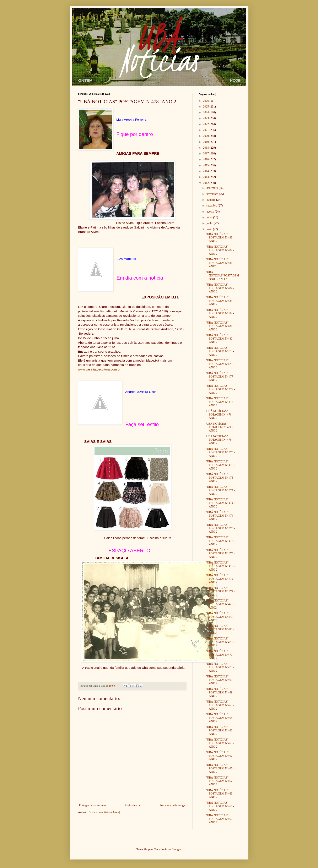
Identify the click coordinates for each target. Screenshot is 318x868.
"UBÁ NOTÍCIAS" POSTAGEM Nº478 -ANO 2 (220, 364)
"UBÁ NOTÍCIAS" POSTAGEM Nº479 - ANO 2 (220, 351)
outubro (211, 200)
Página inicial (133, 805)
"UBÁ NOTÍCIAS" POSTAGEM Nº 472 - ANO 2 (220, 566)
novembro (213, 194)
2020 (206, 136)
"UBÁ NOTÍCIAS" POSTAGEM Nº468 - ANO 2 (220, 718)
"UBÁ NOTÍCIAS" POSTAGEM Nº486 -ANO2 (220, 263)
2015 (206, 165)
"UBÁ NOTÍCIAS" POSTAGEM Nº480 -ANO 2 (220, 339)
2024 (206, 112)
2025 (206, 107)
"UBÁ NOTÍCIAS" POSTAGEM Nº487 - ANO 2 (220, 250)
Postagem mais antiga (172, 805)
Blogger (176, 849)
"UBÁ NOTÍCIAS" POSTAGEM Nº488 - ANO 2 (220, 238)
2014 (206, 171)
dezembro (213, 188)
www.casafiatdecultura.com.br (99, 369)
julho (210, 217)
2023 (206, 118)
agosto (211, 212)
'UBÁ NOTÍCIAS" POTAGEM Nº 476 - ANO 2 (219, 415)
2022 (206, 124)
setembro (212, 206)
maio (210, 229)
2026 (206, 101)
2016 (206, 159)
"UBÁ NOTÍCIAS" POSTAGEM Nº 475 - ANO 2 (220, 452)
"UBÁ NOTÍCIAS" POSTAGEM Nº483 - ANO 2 (220, 301)
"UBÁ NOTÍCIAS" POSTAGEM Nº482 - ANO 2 (220, 314)
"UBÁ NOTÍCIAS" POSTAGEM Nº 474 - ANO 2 (220, 490)
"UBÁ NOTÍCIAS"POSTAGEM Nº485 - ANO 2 (222, 276)
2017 (206, 153)
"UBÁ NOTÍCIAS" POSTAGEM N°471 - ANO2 (220, 604)
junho (210, 223)
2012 (206, 183)
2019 (206, 142)
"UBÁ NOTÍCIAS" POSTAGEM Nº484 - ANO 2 (220, 288)
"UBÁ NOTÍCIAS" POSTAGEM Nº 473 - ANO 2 (220, 528)
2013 (206, 177)
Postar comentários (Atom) (104, 812)
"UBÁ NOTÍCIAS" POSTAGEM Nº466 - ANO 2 (220, 794)
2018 (206, 148)
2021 (206, 130)
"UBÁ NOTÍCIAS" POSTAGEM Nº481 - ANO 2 (220, 326)
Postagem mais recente (92, 805)
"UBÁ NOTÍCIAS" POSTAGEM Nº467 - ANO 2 (220, 756)
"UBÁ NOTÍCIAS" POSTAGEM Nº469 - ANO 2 (220, 680)
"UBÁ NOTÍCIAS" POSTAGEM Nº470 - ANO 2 (220, 642)
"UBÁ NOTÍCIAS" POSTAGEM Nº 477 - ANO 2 (220, 377)
